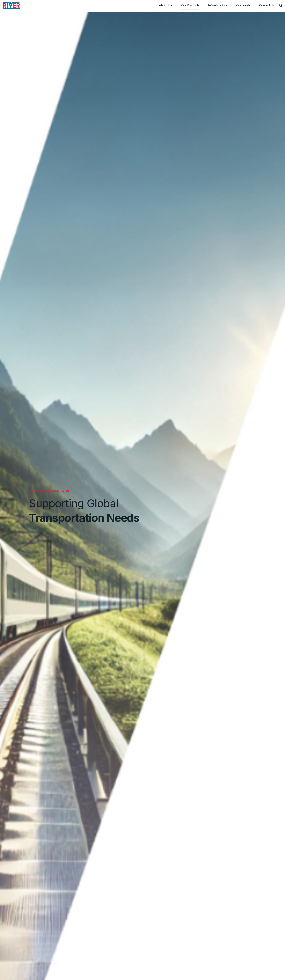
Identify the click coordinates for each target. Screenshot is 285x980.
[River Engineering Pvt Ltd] (11, 5)
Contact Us (267, 5)
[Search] (281, 6)
